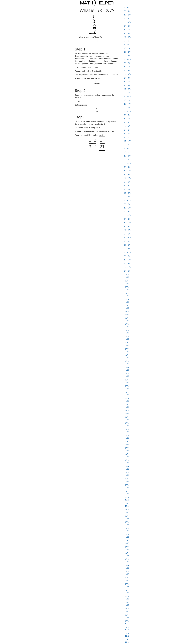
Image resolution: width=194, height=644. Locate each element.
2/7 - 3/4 (127, 48)
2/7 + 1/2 (127, 7)
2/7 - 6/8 (127, 204)
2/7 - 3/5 (127, 71)
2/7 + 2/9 (127, 223)
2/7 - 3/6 (127, 100)
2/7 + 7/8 (127, 208)
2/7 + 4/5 (127, 74)
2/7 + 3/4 (127, 45)
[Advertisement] (45, 43)
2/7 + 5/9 (127, 245)
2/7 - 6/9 (127, 256)
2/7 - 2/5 (127, 63)
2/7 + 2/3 (127, 22)
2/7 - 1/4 (127, 33)
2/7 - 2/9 (127, 226)
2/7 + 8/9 (127, 267)
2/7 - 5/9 (127, 249)
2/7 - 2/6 (127, 93)
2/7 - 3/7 (127, 137)
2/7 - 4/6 (127, 108)
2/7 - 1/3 (127, 19)
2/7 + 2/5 (127, 59)
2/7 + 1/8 (127, 163)
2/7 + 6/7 (127, 156)
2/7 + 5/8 (127, 193)
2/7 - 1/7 (127, 122)
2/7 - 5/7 (127, 152)
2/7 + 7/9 (127, 260)
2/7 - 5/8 (127, 197)
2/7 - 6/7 (127, 160)
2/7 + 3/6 (127, 97)
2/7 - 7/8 (127, 212)
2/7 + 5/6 (127, 111)
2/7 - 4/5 (127, 78)
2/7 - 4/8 (127, 189)
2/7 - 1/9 (127, 219)
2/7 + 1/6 (127, 82)
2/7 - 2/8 (127, 174)
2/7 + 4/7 (127, 141)
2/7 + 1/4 (127, 30)
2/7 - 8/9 (127, 271)
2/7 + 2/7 (127, 126)
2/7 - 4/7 (127, 145)
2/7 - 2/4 (127, 41)
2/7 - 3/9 (127, 234)
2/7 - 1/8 (127, 167)
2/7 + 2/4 (127, 37)
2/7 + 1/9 (127, 215)
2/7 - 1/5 (127, 56)
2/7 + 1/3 (127, 15)
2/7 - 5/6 (127, 115)
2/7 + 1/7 (127, 119)
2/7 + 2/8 (127, 171)
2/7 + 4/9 (127, 238)
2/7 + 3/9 (127, 230)
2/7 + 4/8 (127, 186)
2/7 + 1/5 (127, 52)
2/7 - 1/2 (127, 11)
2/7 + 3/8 (127, 178)
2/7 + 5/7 (127, 148)
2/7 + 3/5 (127, 67)
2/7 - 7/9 (127, 264)
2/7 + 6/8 (127, 200)
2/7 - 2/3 (127, 26)
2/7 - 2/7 (127, 130)
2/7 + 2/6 (127, 89)
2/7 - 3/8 (127, 182)
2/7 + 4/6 (127, 104)
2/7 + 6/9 (127, 252)
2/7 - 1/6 (127, 85)
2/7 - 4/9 (127, 241)
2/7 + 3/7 (127, 134)
